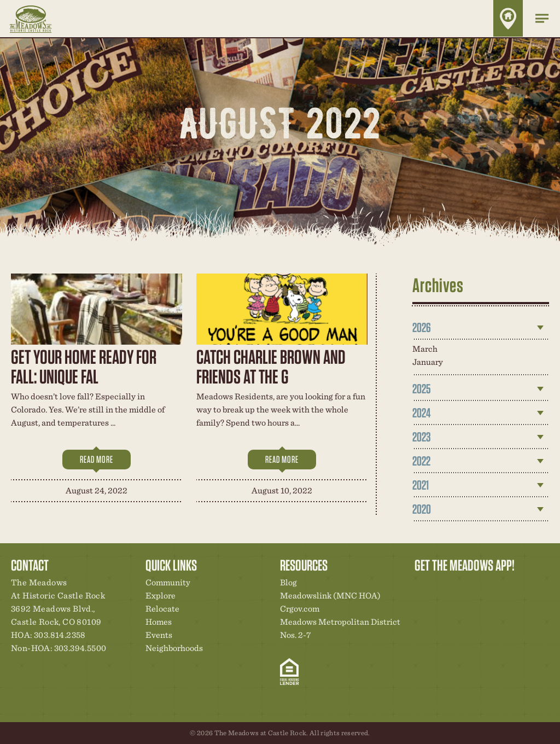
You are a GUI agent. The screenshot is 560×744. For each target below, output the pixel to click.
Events (159, 635)
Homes (159, 622)
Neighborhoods (174, 648)
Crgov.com (300, 609)
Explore (161, 595)
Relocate (162, 609)
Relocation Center (442, 585)
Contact (517, 585)
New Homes (480, 585)
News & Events (498, 585)
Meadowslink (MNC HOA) (330, 595)
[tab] (481, 328)
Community (168, 582)
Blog (288, 582)
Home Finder (508, 18)
